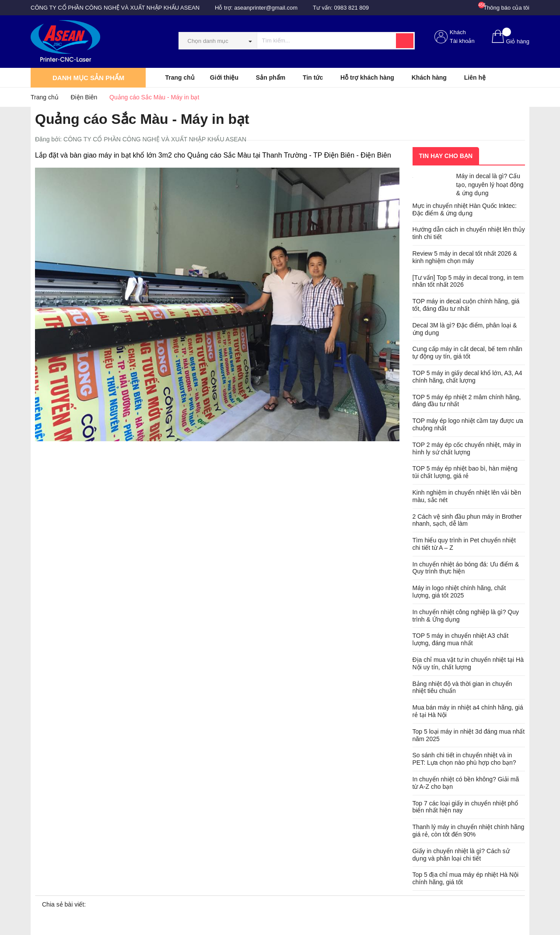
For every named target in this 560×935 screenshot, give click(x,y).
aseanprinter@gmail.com (266, 8)
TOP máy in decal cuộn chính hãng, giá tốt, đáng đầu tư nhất (466, 305)
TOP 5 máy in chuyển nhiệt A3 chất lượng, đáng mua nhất (461, 639)
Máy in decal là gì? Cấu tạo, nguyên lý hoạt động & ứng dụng (490, 185)
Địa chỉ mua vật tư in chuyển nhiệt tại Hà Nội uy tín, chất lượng (468, 663)
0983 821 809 (352, 8)
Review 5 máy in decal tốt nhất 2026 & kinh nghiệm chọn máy (465, 257)
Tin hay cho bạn (446, 156)
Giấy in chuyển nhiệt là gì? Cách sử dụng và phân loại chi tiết (461, 855)
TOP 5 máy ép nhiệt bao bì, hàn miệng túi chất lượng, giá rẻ (465, 472)
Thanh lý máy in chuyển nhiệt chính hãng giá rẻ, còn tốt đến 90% (469, 831)
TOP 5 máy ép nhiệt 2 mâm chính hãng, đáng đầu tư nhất (467, 401)
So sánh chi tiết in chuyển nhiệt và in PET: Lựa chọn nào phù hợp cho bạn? (464, 759)
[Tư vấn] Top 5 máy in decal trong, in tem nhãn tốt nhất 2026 (468, 281)
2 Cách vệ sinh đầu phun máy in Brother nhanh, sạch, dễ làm (467, 520)
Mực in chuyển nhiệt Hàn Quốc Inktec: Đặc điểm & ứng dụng (465, 209)
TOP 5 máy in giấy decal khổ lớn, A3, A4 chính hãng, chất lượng (467, 377)
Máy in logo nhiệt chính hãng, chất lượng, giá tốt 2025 (459, 592)
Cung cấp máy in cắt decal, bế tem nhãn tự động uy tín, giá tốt (467, 353)
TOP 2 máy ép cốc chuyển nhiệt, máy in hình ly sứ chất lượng (467, 448)
